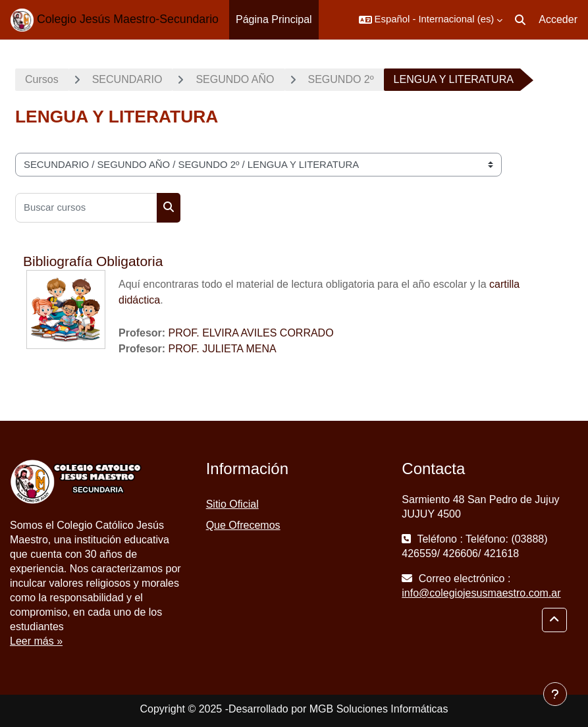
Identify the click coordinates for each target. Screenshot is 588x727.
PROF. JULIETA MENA (223, 349)
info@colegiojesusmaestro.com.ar (481, 593)
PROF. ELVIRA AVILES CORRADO (251, 333)
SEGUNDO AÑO (235, 79)
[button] (431, 20)
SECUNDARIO (127, 79)
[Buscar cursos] (86, 208)
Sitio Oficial (232, 504)
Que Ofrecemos (243, 525)
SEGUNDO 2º (341, 79)
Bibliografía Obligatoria (93, 261)
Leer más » (36, 641)
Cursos (42, 79)
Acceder (558, 19)
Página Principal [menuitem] (274, 19)
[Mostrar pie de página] (555, 694)
